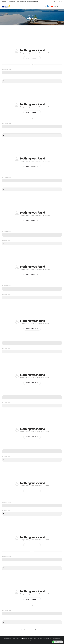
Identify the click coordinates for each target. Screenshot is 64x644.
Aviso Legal (40, 639)
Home (29, 15)
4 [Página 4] (36, 630)
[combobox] (32, 73)
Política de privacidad (50, 639)
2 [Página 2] (28, 630)
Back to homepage (32, 58)
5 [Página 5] (39, 630)
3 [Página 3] (32, 630)
